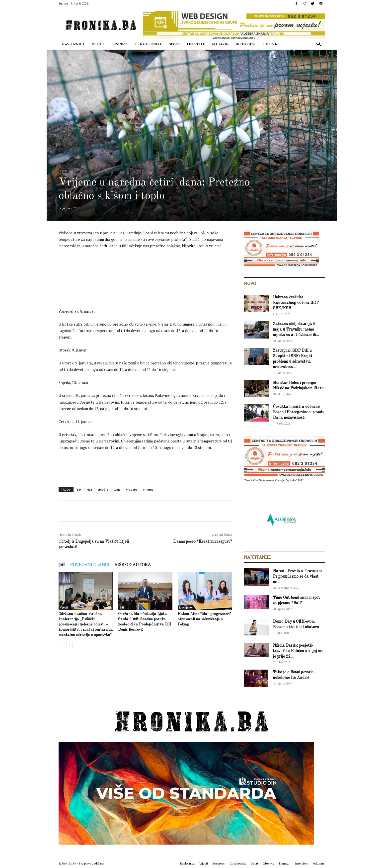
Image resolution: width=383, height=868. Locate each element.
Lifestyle (196, 44)
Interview (246, 44)
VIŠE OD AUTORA (133, 564)
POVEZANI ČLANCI (90, 564)
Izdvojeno (186, 608)
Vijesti (98, 44)
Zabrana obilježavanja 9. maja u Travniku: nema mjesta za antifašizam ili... (296, 330)
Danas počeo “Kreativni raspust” (203, 542)
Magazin (220, 44)
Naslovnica (73, 44)
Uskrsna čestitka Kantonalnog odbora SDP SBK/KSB (296, 303)
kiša (89, 489)
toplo (117, 489)
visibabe (132, 489)
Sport (174, 44)
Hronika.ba (69, 863)
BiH (79, 489)
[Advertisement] (149, 267)
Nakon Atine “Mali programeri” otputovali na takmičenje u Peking (204, 619)
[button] (319, 44)
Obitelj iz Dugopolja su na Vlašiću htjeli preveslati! (94, 544)
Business (120, 44)
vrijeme (148, 489)
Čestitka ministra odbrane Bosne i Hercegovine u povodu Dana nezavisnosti (299, 412)
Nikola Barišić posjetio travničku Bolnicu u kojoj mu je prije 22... (298, 651)
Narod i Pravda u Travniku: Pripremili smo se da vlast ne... (297, 577)
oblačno (103, 489)
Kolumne (271, 44)
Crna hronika (149, 44)
